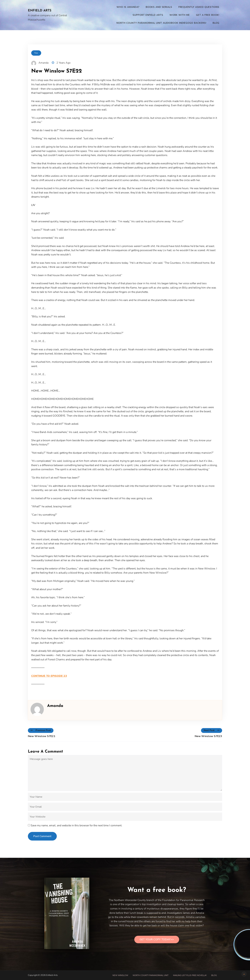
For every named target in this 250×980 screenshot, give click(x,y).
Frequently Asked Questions (199, 7)
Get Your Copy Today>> (157, 939)
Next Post (212, 730)
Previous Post (41, 730)
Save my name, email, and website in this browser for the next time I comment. (76, 825)
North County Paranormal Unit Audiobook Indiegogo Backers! (161, 23)
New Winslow (120, 975)
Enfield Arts (40, 11)
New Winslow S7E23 (208, 736)
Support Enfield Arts (148, 15)
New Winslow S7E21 (42, 736)
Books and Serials (159, 7)
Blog (216, 23)
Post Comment (42, 836)
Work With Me (180, 15)
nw (36, 53)
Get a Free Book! (208, 15)
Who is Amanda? (128, 7)
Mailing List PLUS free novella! (190, 975)
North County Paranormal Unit (151, 975)
